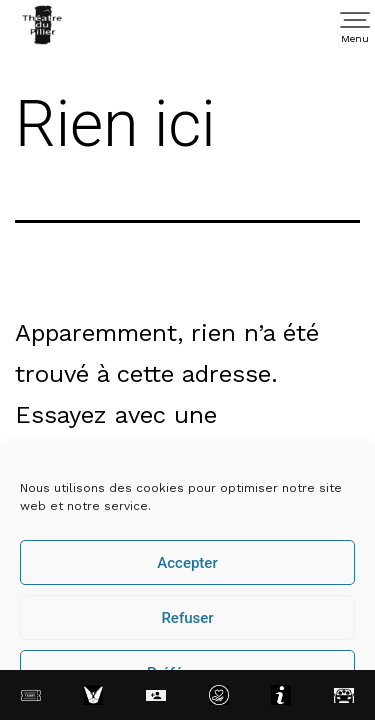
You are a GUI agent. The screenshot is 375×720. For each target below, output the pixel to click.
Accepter (187, 563)
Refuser (187, 618)
